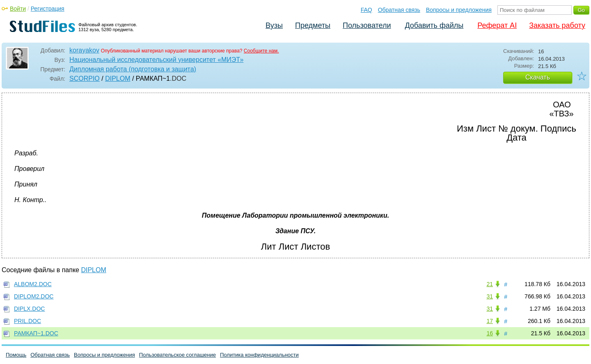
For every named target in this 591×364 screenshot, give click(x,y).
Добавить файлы (434, 25)
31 (490, 296)
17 (490, 321)
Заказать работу (557, 25)
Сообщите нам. (261, 51)
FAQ (367, 10)
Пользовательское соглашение (178, 355)
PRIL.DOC (27, 321)
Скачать (538, 77)
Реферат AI (497, 25)
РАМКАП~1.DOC (36, 333)
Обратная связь (399, 10)
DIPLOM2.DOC (34, 296)
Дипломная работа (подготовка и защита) (133, 69)
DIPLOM (118, 78)
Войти (18, 9)
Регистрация (48, 9)
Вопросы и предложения (459, 10)
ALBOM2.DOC (33, 284)
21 (490, 284)
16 (490, 333)
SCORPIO (85, 78)
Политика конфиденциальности (259, 355)
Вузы (274, 25)
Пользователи (367, 25)
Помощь (16, 355)
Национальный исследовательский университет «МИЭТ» (156, 60)
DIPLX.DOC (29, 309)
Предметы (313, 25)
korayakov (84, 50)
